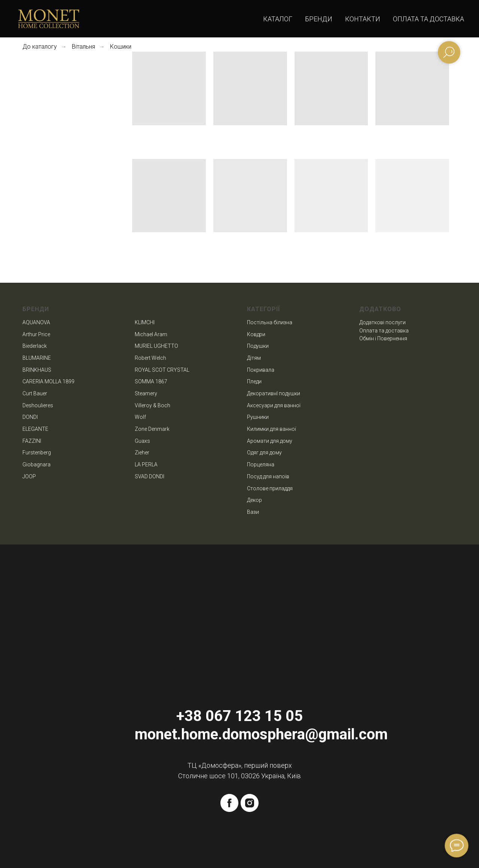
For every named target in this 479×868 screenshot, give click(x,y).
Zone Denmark (152, 429)
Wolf (140, 417)
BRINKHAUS (37, 370)
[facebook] (229, 803)
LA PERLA (146, 464)
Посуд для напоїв (268, 476)
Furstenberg (37, 453)
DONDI (30, 417)
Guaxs (142, 441)
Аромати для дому (270, 441)
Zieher (142, 453)
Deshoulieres (38, 405)
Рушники (258, 417)
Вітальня (83, 47)
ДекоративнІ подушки (274, 393)
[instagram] (250, 803)
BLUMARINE (37, 358)
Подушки (258, 346)
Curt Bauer (35, 393)
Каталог (278, 19)
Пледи (254, 381)
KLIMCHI (145, 322)
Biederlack (35, 346)
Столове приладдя (270, 488)
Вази (253, 512)
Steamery (146, 393)
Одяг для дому (264, 453)
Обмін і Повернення (383, 338)
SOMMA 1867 (151, 381)
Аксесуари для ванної (274, 405)
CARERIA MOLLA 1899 (48, 381)
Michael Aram (151, 334)
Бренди (319, 19)
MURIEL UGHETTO (156, 346)
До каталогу (40, 47)
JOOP (29, 476)
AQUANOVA (36, 322)
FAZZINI (32, 441)
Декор (254, 500)
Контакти (363, 19)
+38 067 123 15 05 (239, 716)
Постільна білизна (270, 322)
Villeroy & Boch (152, 405)
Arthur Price (36, 334)
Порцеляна (261, 464)
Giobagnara (36, 464)
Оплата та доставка (428, 19)
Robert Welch (150, 358)
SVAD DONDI (150, 476)
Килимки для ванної (271, 429)
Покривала (261, 370)
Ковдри (256, 334)
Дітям (254, 358)
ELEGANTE (35, 429)
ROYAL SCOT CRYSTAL (162, 370)
